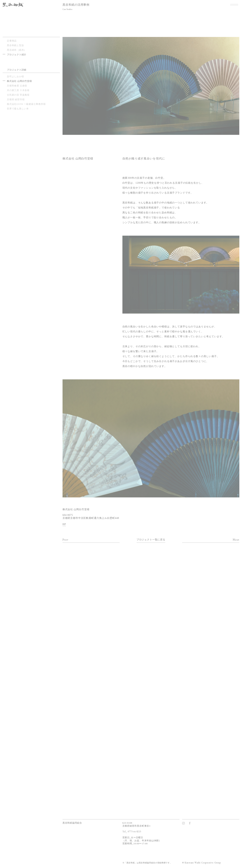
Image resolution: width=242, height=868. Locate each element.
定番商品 (12, 41)
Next (236, 540)
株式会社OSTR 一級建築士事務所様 (26, 104)
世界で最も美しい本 (18, 109)
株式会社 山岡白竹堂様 (19, 81)
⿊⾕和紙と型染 (15, 45)
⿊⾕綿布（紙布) (16, 50)
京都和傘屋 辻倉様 (17, 86)
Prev (65, 540)
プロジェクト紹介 (17, 55)
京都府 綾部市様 (16, 99)
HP (64, 524)
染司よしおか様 (15, 76)
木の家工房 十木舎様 (18, 90)
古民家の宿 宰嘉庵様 (18, 95)
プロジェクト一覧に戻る (151, 540)
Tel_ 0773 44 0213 (132, 831)
